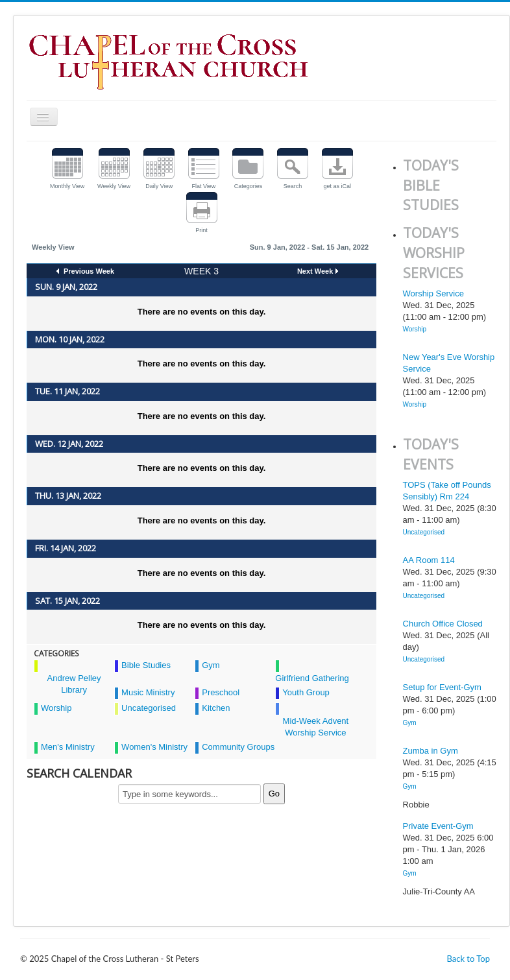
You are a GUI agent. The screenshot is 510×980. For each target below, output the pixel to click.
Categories (249, 186)
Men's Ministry (68, 747)
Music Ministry (148, 692)
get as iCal (337, 186)
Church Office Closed (443, 624)
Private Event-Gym (438, 826)
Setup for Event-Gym (442, 687)
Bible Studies (146, 665)
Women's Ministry (154, 747)
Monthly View (67, 186)
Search (293, 186)
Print (201, 230)
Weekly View (114, 186)
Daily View (159, 186)
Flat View (203, 186)
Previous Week (88, 271)
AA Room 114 (429, 560)
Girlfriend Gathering (312, 678)
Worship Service (433, 293)
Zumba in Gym (431, 751)
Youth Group (306, 692)
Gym (211, 665)
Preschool (221, 692)
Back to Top (468, 959)
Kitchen (216, 708)
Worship (56, 708)
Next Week (315, 271)
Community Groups (238, 747)
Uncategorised (149, 708)
